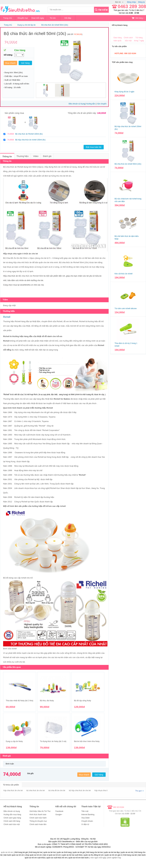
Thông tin (7, 156)
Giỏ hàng (138, 18)
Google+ (59, 815)
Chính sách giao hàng (12, 818)
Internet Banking (88, 815)
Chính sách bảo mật (12, 824)
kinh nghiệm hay (114, 858)
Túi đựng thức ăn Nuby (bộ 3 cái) (53, 741)
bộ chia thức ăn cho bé (35, 791)
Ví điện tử (85, 824)
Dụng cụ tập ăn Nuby (14, 741)
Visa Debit (85, 818)
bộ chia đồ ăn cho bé (57, 791)
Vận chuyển (102, 104)
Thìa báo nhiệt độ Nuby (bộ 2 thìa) (20, 701)
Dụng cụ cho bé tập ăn (27, 25)
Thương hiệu (22, 156)
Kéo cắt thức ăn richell (124, 274)
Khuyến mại (23, 18)
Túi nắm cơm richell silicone (126, 308)
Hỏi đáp (68, 18)
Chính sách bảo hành (38, 818)
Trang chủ (8, 18)
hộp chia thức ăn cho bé (13, 791)
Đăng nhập (131, 2)
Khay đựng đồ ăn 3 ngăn (124, 92)
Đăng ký (142, 2)
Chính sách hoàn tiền (38, 824)
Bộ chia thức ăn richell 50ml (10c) (55, 25)
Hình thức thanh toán (38, 815)
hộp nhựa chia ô (101, 791)
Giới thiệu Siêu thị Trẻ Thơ (40, 811)
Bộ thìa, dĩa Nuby (47, 701)
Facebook (59, 811)
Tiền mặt (85, 811)
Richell (20, 167)
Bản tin (119, 2)
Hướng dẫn (91, 104)
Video (36, 156)
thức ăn (98, 258)
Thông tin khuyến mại (38, 821)
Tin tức (53, 18)
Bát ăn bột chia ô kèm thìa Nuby (87, 741)
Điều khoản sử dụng (77, 104)
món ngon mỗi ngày (98, 858)
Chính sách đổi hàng (12, 821)
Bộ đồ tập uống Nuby (83, 701)
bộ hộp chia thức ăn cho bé (80, 791)
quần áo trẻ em (7, 852)
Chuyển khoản (87, 821)
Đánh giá (47, 156)
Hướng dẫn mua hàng (12, 815)
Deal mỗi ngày (38, 18)
